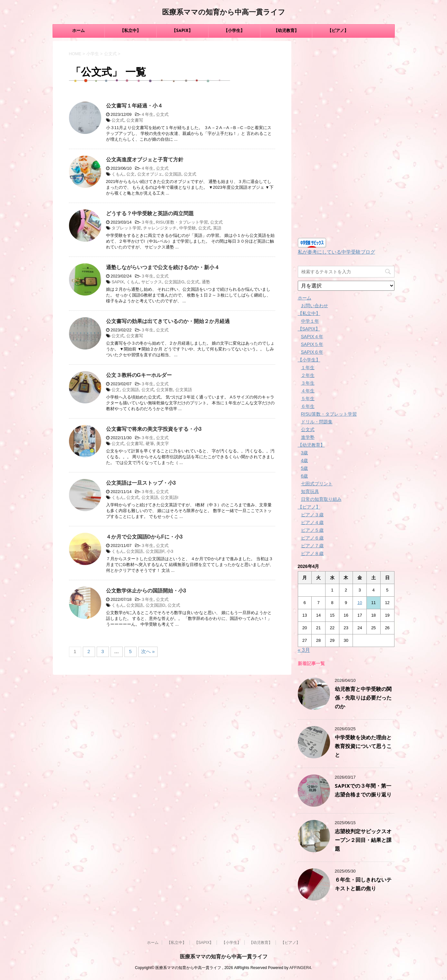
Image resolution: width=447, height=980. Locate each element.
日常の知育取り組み (321, 499)
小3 (170, 551)
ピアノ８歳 (312, 553)
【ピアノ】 (338, 31)
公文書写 (135, 120)
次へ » (148, 651)
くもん (118, 174)
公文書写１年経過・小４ (134, 106)
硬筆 (150, 444)
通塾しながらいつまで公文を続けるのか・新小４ (163, 267)
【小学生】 (234, 31)
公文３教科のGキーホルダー (139, 375)
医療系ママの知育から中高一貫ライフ (224, 13)
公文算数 (165, 390)
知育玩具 (310, 491)
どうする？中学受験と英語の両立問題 (150, 213)
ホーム (78, 31)
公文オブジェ (150, 174)
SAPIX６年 (312, 352)
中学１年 (310, 321)
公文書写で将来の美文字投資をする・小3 (154, 429)
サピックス (152, 282)
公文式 (162, 114)
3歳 (305, 453)
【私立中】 (130, 31)
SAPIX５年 (312, 344)
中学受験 (188, 228)
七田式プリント (317, 484)
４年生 (147, 114)
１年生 (308, 368)
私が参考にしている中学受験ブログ (336, 252)
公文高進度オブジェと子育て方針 (145, 160)
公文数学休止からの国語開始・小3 (146, 591)
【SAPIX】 (182, 31)
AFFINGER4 (300, 968)
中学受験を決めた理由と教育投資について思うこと (363, 747)
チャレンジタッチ (160, 228)
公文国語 (173, 174)
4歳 (305, 460)
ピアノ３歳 (312, 515)
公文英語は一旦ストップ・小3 (141, 483)
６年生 (308, 406)
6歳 (305, 476)
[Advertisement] (346, 138)
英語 (217, 228)
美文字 (163, 444)
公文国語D (155, 605)
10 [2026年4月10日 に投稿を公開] (360, 603)
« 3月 (304, 650)
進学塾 (308, 437)
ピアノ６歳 (312, 538)
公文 (131, 174)
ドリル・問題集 (317, 422)
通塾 (206, 282)
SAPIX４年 (312, 337)
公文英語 (184, 390)
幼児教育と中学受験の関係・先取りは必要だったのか (363, 698)
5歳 (305, 468)
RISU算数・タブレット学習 (182, 222)
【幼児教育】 (286, 31)
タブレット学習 (126, 228)
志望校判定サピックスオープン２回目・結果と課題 (363, 841)
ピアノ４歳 (312, 522)
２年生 (308, 375)
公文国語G (174, 282)
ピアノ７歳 (312, 546)
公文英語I (170, 497)
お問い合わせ (315, 306)
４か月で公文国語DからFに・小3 (144, 537)
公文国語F (155, 551)
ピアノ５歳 (312, 530)
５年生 (308, 399)
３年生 (147, 222)
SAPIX (118, 282)
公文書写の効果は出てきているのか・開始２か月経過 (168, 321)
